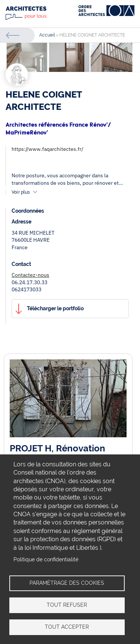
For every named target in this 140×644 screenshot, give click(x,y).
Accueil (47, 35)
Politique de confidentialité (46, 559)
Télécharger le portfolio (55, 308)
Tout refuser (67, 605)
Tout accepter (67, 627)
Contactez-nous (30, 275)
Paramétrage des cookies (67, 583)
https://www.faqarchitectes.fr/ (47, 149)
